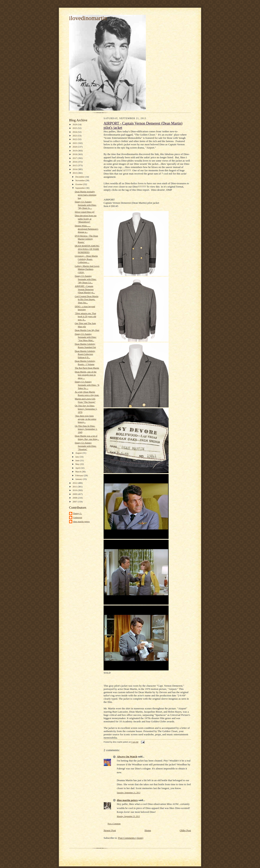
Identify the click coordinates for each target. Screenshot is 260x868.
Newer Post (110, 830)
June (78, 460)
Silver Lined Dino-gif (85, 212)
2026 (75, 124)
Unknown (78, 517)
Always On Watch (127, 757)
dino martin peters (81, 521)
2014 (75, 169)
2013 (75, 173)
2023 (75, 136)
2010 (75, 490)
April (78, 468)
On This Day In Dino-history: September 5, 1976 (86, 409)
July (77, 457)
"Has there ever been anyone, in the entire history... (86, 419)
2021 (75, 143)
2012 (75, 483)
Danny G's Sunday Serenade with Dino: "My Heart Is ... (86, 205)
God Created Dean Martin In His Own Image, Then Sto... (87, 299)
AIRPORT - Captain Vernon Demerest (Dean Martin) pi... (85, 289)
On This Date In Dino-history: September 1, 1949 (86, 429)
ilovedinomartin (88, 18)
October (79, 184)
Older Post (185, 830)
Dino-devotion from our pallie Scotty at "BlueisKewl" (86, 219)
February (80, 475)
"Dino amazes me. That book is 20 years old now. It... (85, 316)
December (80, 177)
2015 (75, 165)
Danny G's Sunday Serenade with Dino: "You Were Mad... (86, 337)
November (80, 180)
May (78, 464)
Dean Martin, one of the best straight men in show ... (86, 375)
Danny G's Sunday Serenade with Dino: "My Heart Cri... (86, 279)
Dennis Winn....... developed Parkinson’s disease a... (87, 229)
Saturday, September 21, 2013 (128, 793)
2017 (75, 158)
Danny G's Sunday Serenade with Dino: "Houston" (86, 446)
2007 (75, 502)
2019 (75, 151)
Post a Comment (114, 824)
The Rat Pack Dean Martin (87, 368)
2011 (75, 487)
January (79, 479)
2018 (75, 154)
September (81, 188)
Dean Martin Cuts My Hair (87, 330)
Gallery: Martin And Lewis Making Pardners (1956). (87, 269)
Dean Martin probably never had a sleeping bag (86, 195)
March (79, 472)
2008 (75, 498)
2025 (75, 128)
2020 (75, 147)
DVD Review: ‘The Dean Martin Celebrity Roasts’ (86, 239)
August (79, 453)
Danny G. (77, 513)
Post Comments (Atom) (131, 838)
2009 (75, 494)
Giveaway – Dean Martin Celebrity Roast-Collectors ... (86, 259)
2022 (75, 139)
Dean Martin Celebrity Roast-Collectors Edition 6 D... (85, 354)
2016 (75, 162)
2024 (75, 132)
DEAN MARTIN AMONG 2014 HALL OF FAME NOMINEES (87, 249)
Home (148, 830)
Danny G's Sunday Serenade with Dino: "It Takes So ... (87, 385)
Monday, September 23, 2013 (128, 816)
